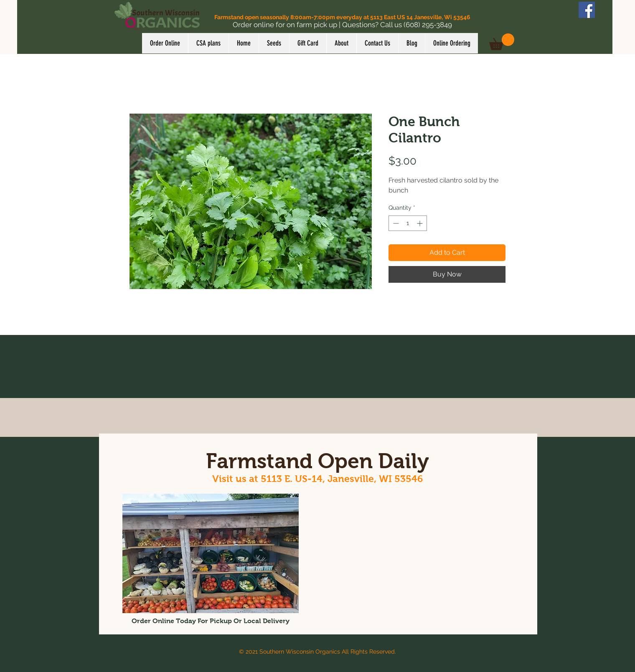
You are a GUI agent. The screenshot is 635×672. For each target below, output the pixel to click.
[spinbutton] (408, 223)
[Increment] (420, 223)
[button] (502, 42)
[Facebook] (587, 10)
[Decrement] (395, 223)
